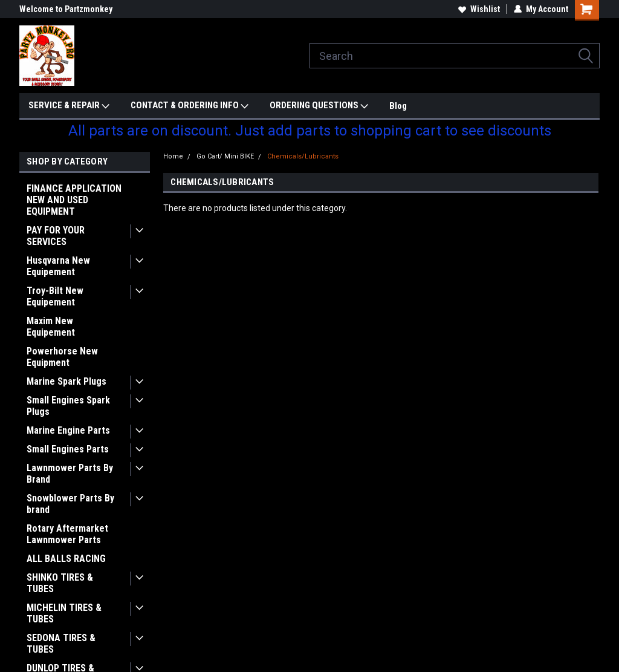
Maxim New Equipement (51, 327)
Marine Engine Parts (68, 430)
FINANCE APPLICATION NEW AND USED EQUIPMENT (74, 200)
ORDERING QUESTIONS (319, 106)
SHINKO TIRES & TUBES (60, 583)
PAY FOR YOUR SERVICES (56, 236)
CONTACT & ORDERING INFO (190, 106)
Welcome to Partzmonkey (66, 9)
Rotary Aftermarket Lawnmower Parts (67, 534)
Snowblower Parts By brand (70, 504)
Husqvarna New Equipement (58, 266)
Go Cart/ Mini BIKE (225, 156)
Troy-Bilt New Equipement (55, 296)
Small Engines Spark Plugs (68, 406)
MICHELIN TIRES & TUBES (64, 613)
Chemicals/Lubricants (303, 156)
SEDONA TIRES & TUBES (61, 644)
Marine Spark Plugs (66, 381)
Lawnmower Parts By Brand (70, 474)
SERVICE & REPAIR (69, 106)
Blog (398, 106)
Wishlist (479, 9)
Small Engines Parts (68, 449)
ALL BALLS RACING (66, 559)
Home (173, 156)
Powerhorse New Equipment (62, 357)
